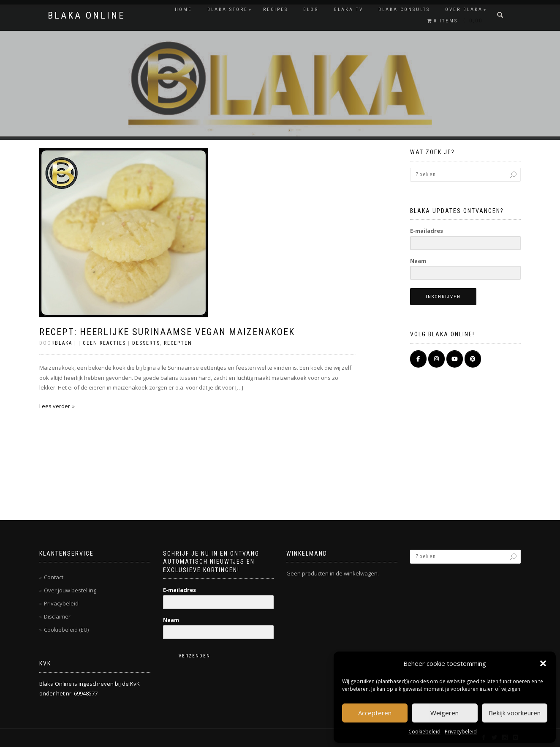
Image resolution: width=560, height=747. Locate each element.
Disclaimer (57, 616)
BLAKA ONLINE (86, 16)
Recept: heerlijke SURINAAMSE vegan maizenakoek (167, 332)
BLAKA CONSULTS (404, 10)
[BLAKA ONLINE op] (491, 359)
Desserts (146, 343)
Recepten (178, 343)
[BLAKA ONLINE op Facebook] (418, 359)
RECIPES (276, 10)
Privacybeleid (461, 732)
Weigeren (444, 713)
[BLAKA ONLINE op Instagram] (436, 359)
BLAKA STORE (228, 10)
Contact (54, 577)
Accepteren (375, 713)
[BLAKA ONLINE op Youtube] (455, 359)
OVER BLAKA (464, 10)
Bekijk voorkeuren (515, 713)
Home (183, 10)
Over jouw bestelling (70, 590)
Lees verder (55, 406)
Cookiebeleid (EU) (66, 630)
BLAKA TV (349, 10)
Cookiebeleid (424, 732)
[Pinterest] (473, 359)
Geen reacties (104, 343)
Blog (311, 10)
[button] (543, 663)
